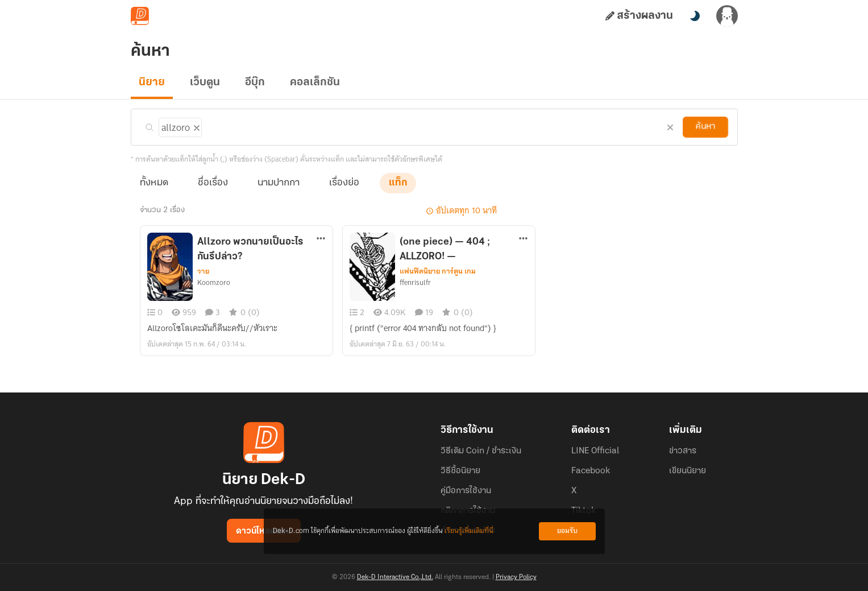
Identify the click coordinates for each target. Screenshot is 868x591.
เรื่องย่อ (344, 183)
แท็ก (398, 183)
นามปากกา (279, 183)
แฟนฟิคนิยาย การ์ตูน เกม (438, 271)
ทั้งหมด (154, 183)
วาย (203, 271)
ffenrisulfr (415, 283)
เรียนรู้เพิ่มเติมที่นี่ (469, 531)
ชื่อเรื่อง (213, 183)
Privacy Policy (516, 577)
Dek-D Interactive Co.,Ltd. (395, 577)
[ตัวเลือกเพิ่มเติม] (321, 240)
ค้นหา (705, 127)
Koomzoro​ (214, 283)
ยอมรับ (567, 531)
